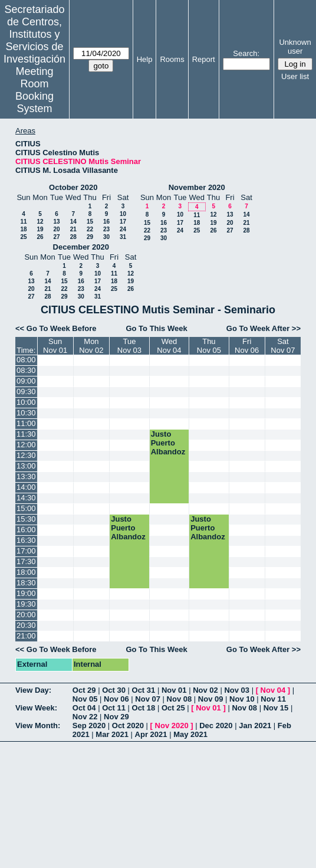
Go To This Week (156, 328)
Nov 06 (116, 699)
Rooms (172, 59)
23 (106, 229)
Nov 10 (242, 699)
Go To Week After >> (264, 328)
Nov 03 (237, 690)
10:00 (26, 402)
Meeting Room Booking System (34, 90)
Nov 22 (85, 717)
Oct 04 (84, 708)
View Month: (38, 725)
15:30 (26, 519)
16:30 (26, 540)
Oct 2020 (128, 725)
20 (56, 229)
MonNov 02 (91, 346)
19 (40, 229)
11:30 (26, 434)
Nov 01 (174, 690)
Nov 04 (273, 690)
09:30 (26, 392)
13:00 (26, 466)
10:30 (26, 413)
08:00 (26, 360)
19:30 (26, 604)
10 (123, 214)
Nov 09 (211, 699)
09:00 (26, 381)
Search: (246, 53)
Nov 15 (276, 708)
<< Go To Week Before (56, 328)
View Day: (33, 690)
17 (123, 222)
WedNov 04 (169, 346)
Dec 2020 (216, 725)
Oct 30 (114, 690)
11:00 (26, 423)
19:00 (26, 593)
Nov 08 (180, 699)
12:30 (26, 455)
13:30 (26, 476)
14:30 (26, 498)
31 (123, 237)
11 (23, 222)
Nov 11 (273, 699)
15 (90, 222)
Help (145, 59)
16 (106, 222)
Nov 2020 (172, 725)
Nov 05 (85, 699)
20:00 (26, 615)
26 (40, 237)
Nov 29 (116, 717)
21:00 (26, 636)
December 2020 (81, 247)
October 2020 (73, 187)
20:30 (26, 625)
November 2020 (197, 187)
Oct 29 (84, 690)
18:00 (26, 572)
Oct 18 (144, 708)
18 (23, 229)
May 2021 (190, 734)
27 (56, 237)
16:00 (26, 530)
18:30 (26, 583)
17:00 (26, 551)
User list (295, 76)
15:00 (26, 508)
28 (73, 237)
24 (123, 229)
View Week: (36, 708)
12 (40, 222)
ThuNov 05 (209, 346)
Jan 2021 (255, 725)
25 (23, 237)
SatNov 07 (283, 346)
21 (73, 229)
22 (90, 229)
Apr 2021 (151, 734)
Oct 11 (114, 708)
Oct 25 (173, 708)
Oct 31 (144, 690)
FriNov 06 (247, 346)
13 (56, 222)
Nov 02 (205, 690)
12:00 (26, 445)
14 (73, 222)
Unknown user (295, 47)
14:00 (26, 487)
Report (204, 59)
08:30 (26, 370)
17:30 (26, 561)
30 (106, 237)
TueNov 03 (129, 346)
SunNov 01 (55, 346)
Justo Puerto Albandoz (168, 443)
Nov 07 (148, 699)
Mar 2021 (112, 734)
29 (90, 237)
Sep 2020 (89, 725)
